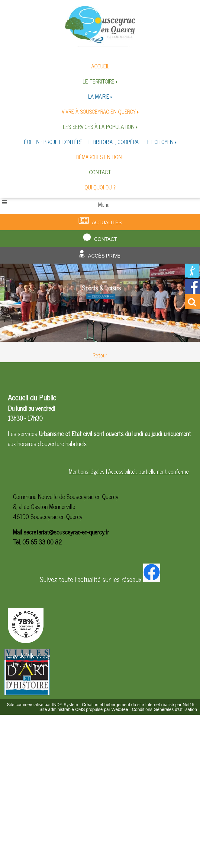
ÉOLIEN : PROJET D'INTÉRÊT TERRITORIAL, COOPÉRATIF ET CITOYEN (99, 142)
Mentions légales (87, 471)
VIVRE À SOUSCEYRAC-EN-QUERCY (99, 111)
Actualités (107, 223)
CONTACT (100, 172)
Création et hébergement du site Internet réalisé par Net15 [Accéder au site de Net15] (138, 705)
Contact (105, 239)
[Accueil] (100, 26)
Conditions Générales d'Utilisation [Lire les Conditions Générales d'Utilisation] (164, 709)
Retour (100, 355)
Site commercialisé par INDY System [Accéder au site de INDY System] (43, 705)
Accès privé (104, 256)
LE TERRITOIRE (99, 81)
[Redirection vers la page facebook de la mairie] (192, 291)
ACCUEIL (100, 66)
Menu (104, 204)
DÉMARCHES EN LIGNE (100, 157)
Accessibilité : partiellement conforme (148, 471)
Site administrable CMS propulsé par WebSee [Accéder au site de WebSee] (84, 709)
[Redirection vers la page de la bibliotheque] (192, 276)
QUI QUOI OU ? (100, 187)
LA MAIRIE (99, 96)
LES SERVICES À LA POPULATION (99, 127)
